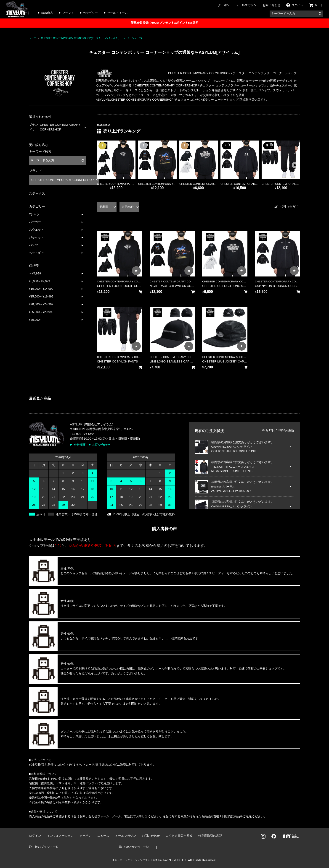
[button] (295, 165)
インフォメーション (60, 836)
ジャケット (36, 237)
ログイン (35, 836)
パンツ (33, 245)
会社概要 (80, 445)
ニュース (103, 836)
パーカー (35, 222)
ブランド (68, 13)
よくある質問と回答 (179, 836)
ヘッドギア (36, 253)
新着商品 (47, 13)
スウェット (36, 230)
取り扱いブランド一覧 (44, 847)
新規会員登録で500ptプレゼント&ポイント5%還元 (164, 23)
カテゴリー (90, 13)
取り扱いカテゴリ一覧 (134, 847)
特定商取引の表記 (210, 836)
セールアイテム (117, 13)
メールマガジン (246, 5)
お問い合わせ (271, 5)
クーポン (224, 5)
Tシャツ (34, 214)
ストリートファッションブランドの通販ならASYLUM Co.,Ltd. (151, 860)
